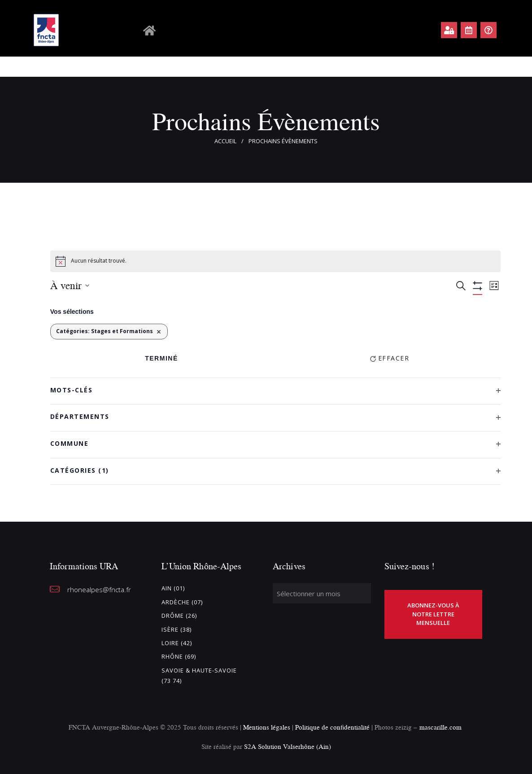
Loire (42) (177, 643)
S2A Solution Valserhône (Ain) (288, 746)
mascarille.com (440, 727)
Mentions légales (267, 727)
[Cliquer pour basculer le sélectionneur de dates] (70, 286)
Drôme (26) (179, 616)
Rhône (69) (179, 656)
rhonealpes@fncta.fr (99, 589)
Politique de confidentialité (333, 727)
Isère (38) (177, 629)
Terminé (161, 358)
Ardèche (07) (182, 602)
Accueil (225, 141)
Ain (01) (173, 588)
